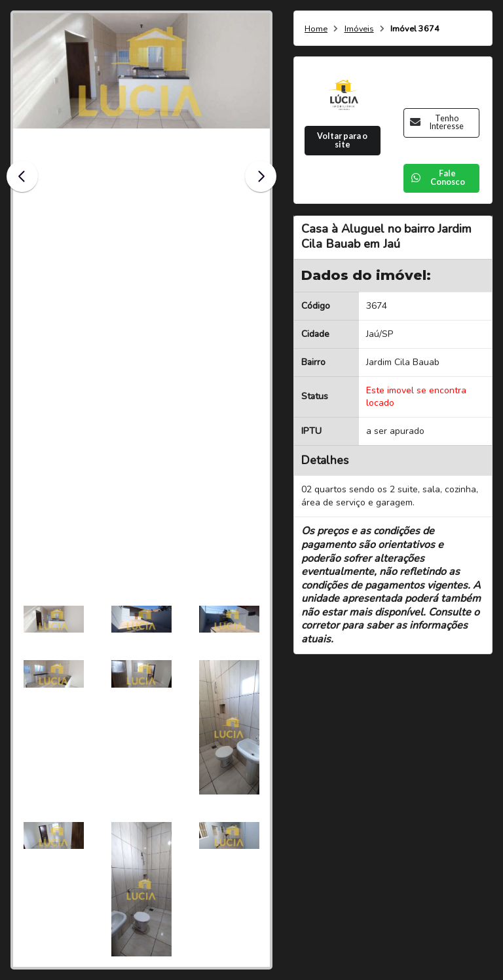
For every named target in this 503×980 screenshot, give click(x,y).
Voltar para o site (342, 140)
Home (316, 29)
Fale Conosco (438, 178)
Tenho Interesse (437, 123)
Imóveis (359, 29)
